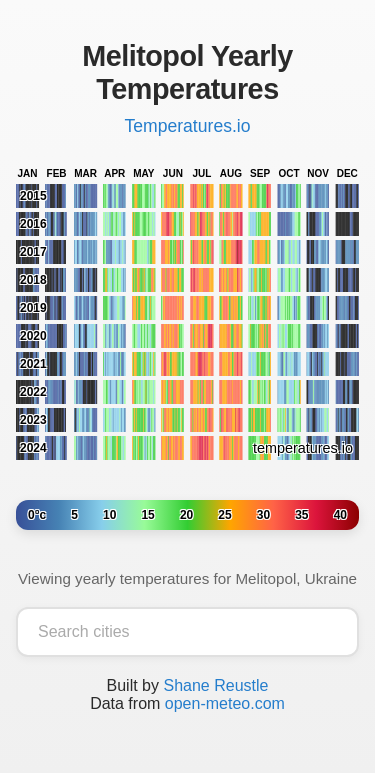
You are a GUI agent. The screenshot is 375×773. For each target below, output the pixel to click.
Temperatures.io (187, 126)
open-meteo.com (225, 703)
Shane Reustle (215, 685)
